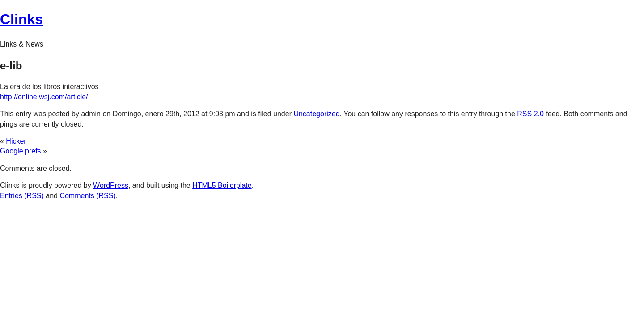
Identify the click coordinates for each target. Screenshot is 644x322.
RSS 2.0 (530, 114)
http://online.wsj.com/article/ (44, 97)
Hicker (16, 141)
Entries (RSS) (22, 196)
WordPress (111, 185)
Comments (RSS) (87, 196)
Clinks (21, 19)
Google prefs (21, 151)
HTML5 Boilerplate (222, 185)
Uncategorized (316, 114)
